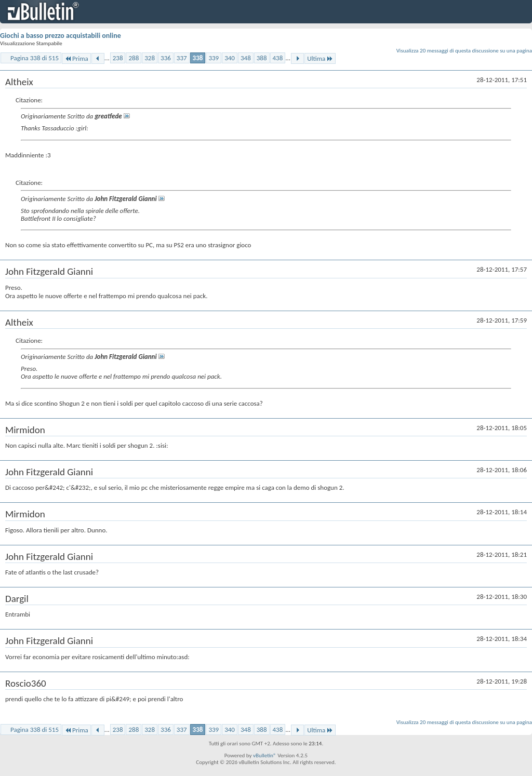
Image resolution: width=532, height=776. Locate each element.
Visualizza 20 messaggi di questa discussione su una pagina (464, 51)
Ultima (320, 58)
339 (214, 58)
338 (198, 58)
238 (118, 58)
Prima (76, 58)
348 (246, 58)
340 (230, 58)
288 (134, 58)
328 (150, 58)
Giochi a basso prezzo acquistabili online (61, 36)
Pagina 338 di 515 (35, 58)
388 (262, 58)
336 (166, 58)
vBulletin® (265, 755)
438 (278, 58)
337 (182, 58)
